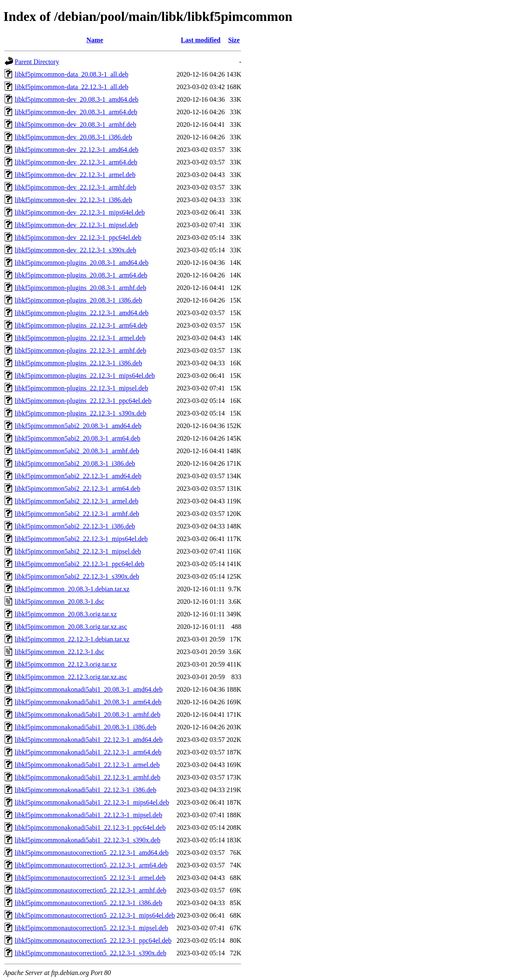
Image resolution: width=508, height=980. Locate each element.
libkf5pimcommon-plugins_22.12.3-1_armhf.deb (80, 350)
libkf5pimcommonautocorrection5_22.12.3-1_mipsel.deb (92, 928)
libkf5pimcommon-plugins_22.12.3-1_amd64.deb (82, 313)
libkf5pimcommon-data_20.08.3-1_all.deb (72, 74)
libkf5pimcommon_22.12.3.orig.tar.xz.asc (71, 677)
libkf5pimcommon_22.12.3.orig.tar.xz (66, 664)
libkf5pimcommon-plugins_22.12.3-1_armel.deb (80, 338)
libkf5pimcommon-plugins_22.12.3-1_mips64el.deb (85, 376)
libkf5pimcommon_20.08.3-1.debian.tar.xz (72, 589)
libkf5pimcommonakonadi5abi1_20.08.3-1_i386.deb (85, 727)
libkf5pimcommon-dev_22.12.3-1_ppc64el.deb (78, 237)
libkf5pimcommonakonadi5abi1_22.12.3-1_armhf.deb (88, 777)
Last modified (201, 40)
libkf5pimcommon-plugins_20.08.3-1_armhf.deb (80, 288)
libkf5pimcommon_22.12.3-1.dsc (59, 652)
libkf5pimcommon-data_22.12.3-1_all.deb (72, 87)
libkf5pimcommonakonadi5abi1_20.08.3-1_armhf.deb (88, 714)
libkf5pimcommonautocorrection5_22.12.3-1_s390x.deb (90, 953)
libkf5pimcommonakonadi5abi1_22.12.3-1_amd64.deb (89, 740)
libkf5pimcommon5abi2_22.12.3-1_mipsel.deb (78, 551)
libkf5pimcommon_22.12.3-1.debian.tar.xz (72, 639)
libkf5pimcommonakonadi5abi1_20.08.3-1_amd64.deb (89, 689)
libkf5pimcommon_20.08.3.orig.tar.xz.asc (71, 627)
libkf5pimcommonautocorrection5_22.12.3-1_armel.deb (90, 878)
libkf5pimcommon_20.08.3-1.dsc (59, 602)
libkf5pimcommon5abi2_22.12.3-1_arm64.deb (77, 489)
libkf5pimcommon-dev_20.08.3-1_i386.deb (73, 137)
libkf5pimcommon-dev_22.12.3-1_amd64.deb (77, 150)
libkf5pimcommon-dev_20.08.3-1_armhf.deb (75, 124)
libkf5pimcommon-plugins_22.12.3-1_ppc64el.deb (83, 401)
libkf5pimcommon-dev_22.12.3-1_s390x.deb (75, 250)
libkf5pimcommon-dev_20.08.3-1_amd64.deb (77, 99)
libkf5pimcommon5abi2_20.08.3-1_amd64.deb (78, 426)
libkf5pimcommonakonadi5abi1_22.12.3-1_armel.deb (87, 765)
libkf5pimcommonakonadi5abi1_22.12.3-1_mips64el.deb (92, 802)
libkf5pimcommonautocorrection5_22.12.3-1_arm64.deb (91, 865)
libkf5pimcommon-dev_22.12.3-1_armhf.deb (75, 187)
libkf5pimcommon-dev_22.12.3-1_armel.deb (75, 175)
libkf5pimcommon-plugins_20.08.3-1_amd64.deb (82, 263)
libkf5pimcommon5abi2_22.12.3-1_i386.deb (75, 526)
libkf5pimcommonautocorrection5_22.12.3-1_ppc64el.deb (93, 940)
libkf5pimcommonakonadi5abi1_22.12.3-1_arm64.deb (88, 752)
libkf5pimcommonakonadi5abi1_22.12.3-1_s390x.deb (88, 840)
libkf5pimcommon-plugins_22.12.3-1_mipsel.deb (81, 388)
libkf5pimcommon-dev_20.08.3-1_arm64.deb (76, 112)
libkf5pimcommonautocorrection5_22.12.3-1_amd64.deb (92, 853)
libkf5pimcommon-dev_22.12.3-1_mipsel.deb (76, 225)
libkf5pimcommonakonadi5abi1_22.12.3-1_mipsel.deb (88, 815)
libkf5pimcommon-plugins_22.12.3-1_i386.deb (78, 363)
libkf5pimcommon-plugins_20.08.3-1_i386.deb (78, 300)
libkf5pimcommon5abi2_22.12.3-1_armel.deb (77, 501)
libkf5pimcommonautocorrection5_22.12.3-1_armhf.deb (90, 890)
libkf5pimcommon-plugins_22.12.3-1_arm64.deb (81, 325)
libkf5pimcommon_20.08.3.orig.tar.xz (66, 614)
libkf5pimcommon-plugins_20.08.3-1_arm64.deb (81, 275)
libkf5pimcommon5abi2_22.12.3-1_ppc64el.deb (80, 564)
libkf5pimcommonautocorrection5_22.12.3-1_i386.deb (88, 903)
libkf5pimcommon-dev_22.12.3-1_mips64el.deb (80, 212)
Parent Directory (37, 62)
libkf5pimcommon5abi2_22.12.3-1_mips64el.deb (81, 539)
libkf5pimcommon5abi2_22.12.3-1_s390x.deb (77, 576)
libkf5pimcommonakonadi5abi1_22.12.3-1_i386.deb (85, 790)
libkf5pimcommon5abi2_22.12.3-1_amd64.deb (78, 476)
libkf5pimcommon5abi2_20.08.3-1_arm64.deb (77, 438)
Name (95, 40)
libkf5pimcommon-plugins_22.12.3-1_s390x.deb (80, 413)
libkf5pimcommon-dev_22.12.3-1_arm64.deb (76, 162)
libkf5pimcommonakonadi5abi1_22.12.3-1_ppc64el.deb (90, 827)
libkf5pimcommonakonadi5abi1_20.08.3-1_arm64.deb (88, 702)
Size (234, 40)
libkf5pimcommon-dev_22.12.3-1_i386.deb (73, 200)
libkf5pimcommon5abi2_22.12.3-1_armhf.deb (77, 514)
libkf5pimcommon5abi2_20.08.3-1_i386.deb (75, 463)
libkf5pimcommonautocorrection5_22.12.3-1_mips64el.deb (95, 915)
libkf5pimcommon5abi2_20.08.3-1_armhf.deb (77, 451)
